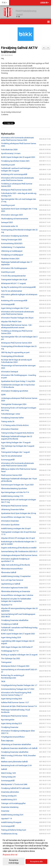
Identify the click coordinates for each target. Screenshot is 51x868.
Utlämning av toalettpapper (12, 251)
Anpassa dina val (10, 855)
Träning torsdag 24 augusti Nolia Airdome (17, 433)
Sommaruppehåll (8, 304)
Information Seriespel (10, 372)
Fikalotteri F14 (7, 605)
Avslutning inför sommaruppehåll (14, 174)
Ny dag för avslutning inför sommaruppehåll (18, 287)
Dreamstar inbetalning (10, 807)
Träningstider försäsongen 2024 (14, 404)
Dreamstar (5, 811)
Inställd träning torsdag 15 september (16, 576)
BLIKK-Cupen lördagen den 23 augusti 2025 (18, 157)
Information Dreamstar (10, 521)
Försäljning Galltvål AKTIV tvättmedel (15, 788)
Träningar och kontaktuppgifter (13, 803)
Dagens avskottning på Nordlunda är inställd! (19, 548)
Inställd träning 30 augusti (11, 822)
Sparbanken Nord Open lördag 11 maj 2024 (18, 381)
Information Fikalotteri (10, 429)
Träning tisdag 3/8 (8, 777)
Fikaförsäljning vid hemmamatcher (15, 219)
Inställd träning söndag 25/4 (12, 815)
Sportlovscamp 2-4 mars (11, 153)
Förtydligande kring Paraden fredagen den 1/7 (19, 685)
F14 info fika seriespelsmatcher (13, 276)
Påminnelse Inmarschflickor (12, 569)
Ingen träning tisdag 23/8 (11, 637)
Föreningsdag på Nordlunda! (12, 356)
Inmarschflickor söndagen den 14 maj (16, 517)
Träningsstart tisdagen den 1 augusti (15, 452)
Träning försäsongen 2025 (11, 240)
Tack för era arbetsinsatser (12, 291)
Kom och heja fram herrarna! (12, 580)
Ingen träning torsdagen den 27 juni (15, 308)
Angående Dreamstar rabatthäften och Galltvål (19, 748)
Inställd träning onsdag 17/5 (12, 496)
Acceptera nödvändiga (14, 862)
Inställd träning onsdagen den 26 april (16, 528)
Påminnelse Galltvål (9, 572)
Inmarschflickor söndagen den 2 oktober (17, 595)
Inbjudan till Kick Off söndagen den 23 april (18, 538)
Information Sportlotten (10, 525)
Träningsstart (6, 662)
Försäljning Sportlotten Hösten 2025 (15, 161)
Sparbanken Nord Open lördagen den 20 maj (19, 513)
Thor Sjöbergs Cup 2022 (11, 658)
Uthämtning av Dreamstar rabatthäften (16, 744)
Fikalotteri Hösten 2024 (10, 259)
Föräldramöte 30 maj (9, 834)
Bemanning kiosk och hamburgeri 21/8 (16, 765)
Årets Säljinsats (7, 741)
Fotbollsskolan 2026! (9, 150)
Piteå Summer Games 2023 (12, 475)
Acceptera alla (36, 862)
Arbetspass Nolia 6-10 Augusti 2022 (15, 666)
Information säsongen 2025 (12, 215)
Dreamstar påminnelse (10, 792)
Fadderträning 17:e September (13, 247)
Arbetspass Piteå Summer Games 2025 (16, 190)
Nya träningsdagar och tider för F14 (15, 492)
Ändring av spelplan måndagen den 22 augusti (19, 655)
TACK (3, 681)
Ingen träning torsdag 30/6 (11, 699)
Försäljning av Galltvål (10, 624)
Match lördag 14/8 (8, 773)
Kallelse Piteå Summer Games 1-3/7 (15, 702)
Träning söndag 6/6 (9, 796)
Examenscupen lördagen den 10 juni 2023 (17, 485)
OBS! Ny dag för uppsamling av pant (15, 352)
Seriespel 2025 (7, 222)
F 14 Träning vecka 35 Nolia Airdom (15, 425)
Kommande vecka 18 (9, 226)
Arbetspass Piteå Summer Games (14, 506)
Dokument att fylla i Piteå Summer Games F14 (19, 706)
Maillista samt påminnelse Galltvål (14, 762)
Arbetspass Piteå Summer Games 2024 (16, 343)
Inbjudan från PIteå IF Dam (11, 322)
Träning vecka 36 (8, 421)
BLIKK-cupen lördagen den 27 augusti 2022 (18, 634)
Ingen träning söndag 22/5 (11, 723)
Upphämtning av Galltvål (11, 584)
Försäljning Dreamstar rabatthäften (15, 620)
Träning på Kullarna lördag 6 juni (14, 830)
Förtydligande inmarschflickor (13, 737)
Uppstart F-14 (6, 819)
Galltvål (4, 769)
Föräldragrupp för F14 (10, 651)
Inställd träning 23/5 (9, 800)
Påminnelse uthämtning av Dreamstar (16, 591)
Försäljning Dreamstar (10, 727)
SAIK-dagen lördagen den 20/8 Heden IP (17, 647)
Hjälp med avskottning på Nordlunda (16, 565)
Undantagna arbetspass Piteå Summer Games (19, 555)
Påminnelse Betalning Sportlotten (14, 489)
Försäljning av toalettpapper (12, 255)
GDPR (3, 395)
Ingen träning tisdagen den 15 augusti (16, 442)
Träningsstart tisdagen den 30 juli (14, 280)
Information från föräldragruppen (14, 268)
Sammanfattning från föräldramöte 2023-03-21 (19, 551)
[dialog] (26, 851)
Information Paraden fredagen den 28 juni (17, 318)
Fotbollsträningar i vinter (11, 414)
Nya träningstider (8, 720)
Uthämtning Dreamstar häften (13, 509)
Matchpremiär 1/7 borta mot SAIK (14, 784)
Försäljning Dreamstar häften (12, 418)
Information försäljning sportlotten (15, 391)
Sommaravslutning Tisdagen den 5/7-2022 (18, 689)
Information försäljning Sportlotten (15, 236)
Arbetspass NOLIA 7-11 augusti (13, 283)
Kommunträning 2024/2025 (12, 243)
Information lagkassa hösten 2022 (14, 588)
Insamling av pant (8, 165)
